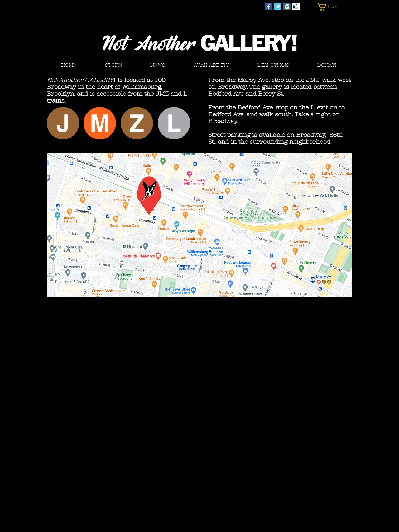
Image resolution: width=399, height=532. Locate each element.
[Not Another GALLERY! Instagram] (287, 7)
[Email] (296, 7)
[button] (331, 7)
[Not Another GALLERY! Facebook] (269, 7)
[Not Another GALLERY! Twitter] (278, 7)
